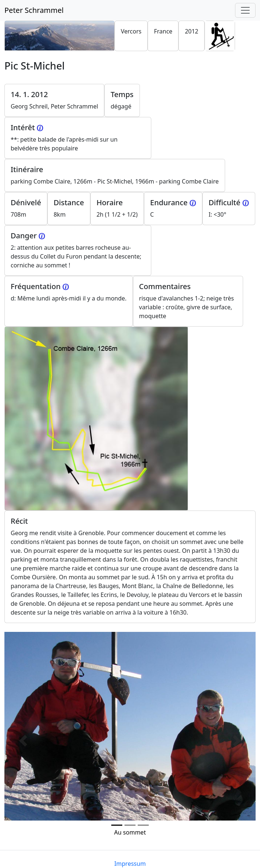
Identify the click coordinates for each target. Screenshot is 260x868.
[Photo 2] (143, 825)
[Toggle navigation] (245, 10)
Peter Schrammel (34, 10)
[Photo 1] (130, 825)
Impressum (130, 864)
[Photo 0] (117, 825)
